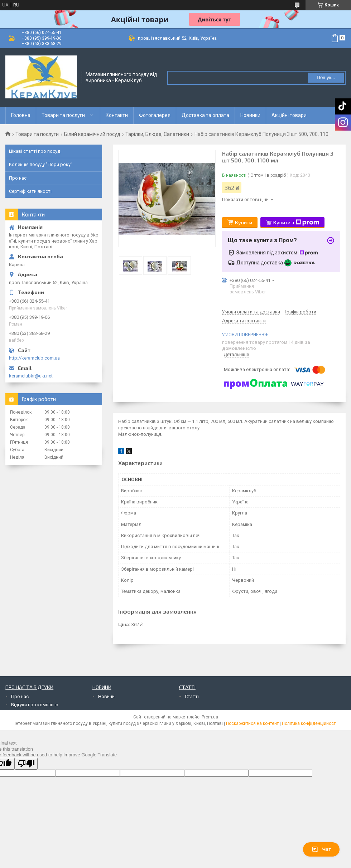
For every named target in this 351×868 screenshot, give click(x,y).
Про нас (18, 178)
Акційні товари (289, 115)
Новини (106, 696)
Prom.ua (210, 717)
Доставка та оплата (205, 115)
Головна (21, 115)
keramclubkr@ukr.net (31, 376)
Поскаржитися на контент (252, 723)
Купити (244, 222)
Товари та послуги (63, 115)
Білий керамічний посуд (92, 134)
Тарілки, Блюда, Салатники (157, 134)
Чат (321, 849)
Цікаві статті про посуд (35, 151)
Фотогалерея (155, 115)
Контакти (117, 115)
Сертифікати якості (30, 191)
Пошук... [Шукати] (326, 77)
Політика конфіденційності (309, 723)
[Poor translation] (26, 764)
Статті (192, 696)
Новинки (250, 115)
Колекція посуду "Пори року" (41, 164)
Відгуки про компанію (35, 705)
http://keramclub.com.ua (34, 358)
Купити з (296, 223)
